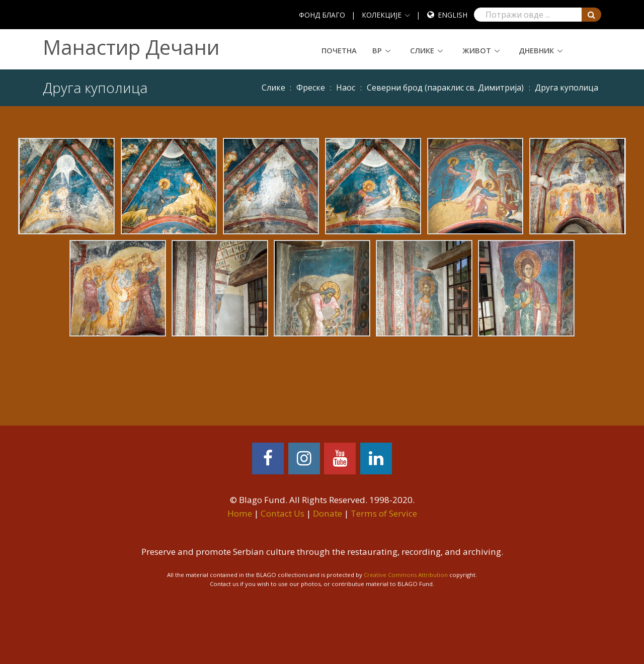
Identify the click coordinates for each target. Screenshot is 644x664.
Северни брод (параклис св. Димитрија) (445, 88)
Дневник (536, 50)
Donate (328, 513)
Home (240, 513)
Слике (422, 50)
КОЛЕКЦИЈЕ (382, 15)
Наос (346, 88)
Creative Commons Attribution (406, 575)
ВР (377, 50)
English (453, 15)
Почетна (339, 50)
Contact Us (283, 513)
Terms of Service (384, 513)
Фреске (311, 88)
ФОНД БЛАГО (322, 15)
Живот (477, 50)
